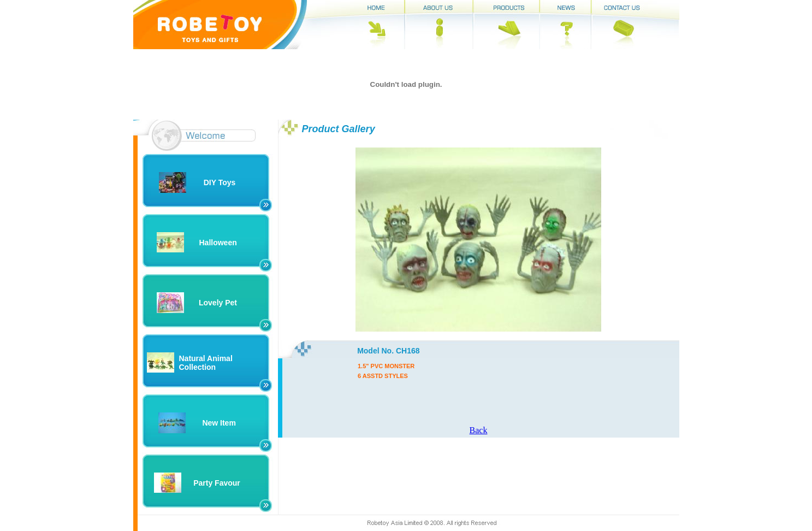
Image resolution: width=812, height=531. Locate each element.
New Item (219, 423)
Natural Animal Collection (206, 363)
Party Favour (217, 483)
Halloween (218, 243)
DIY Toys (220, 182)
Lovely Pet (218, 303)
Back (479, 430)
